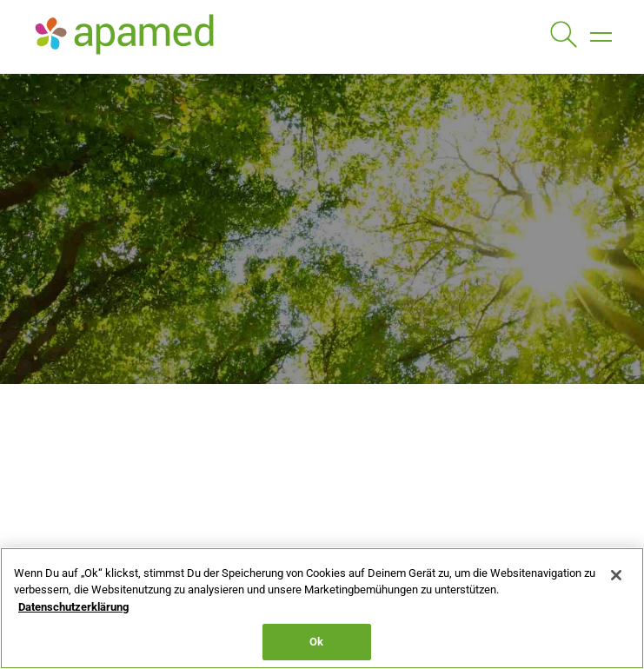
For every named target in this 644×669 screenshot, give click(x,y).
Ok (316, 642)
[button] (601, 36)
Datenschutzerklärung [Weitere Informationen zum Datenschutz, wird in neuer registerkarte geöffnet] (73, 607)
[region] (322, 608)
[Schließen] (616, 575)
